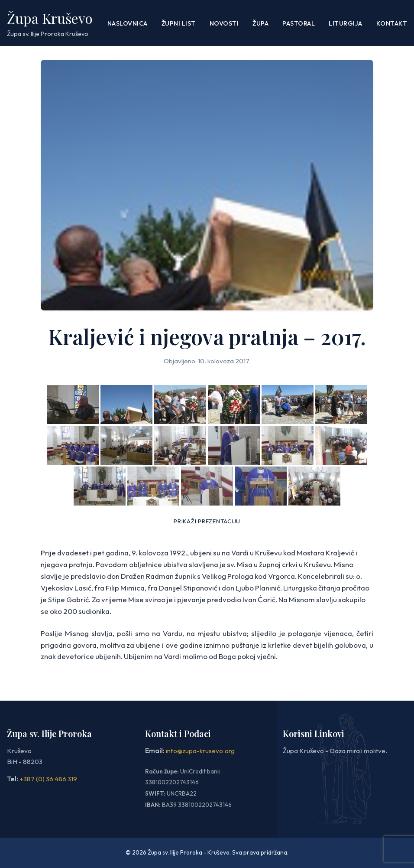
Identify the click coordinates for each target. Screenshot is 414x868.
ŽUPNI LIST (179, 23)
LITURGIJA (346, 23)
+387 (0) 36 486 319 (48, 779)
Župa (260, 23)
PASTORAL (299, 23)
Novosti (224, 23)
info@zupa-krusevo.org (200, 751)
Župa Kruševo (50, 18)
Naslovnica (128, 23)
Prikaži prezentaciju (207, 521)
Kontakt (392, 23)
